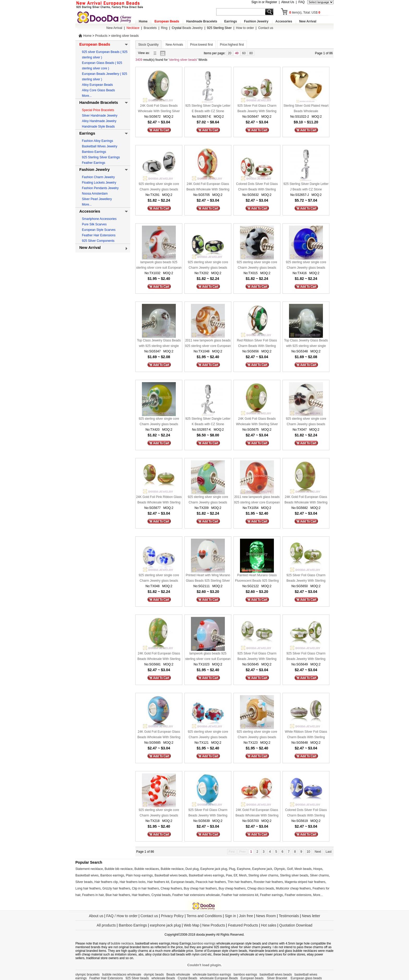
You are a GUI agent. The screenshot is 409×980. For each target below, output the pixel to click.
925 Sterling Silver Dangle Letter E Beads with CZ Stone (208, 108)
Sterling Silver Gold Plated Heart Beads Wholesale (306, 108)
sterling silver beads (125, 36)
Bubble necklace (172, 869)
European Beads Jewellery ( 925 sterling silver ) (104, 77)
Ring (164, 28)
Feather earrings (272, 895)
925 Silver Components (98, 241)
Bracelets (150, 28)
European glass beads (306, 978)
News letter (311, 916)
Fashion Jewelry (256, 21)
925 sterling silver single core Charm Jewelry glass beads (159, 187)
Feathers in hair (93, 895)
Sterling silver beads (294, 875)
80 (251, 53)
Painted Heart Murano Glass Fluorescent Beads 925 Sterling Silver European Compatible (257, 578)
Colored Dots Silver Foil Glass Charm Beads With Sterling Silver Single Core (257, 187)
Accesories (284, 21)
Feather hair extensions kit (240, 895)
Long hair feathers (88, 888)
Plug (232, 869)
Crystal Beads (187, 978)
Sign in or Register (264, 2)
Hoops (318, 869)
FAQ (302, 2)
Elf (235, 875)
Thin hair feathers (240, 882)
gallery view (164, 53)
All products (106, 925)
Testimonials (289, 916)
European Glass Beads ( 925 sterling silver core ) (102, 66)
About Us (288, 2)
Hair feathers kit (158, 882)
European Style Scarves (99, 230)
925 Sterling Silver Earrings (101, 157)
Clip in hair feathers (145, 888)
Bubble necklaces (147, 869)
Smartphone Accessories (99, 219)
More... (87, 96)
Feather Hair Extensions (99, 235)
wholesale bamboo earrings (212, 975)
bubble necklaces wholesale (122, 975)
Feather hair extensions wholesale (196, 895)
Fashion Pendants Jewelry (100, 188)
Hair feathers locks (132, 882)
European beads (182, 882)
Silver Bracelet (278, 978)
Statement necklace (89, 869)
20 (230, 53)
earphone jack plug (165, 925)
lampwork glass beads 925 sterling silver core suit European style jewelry (159, 265)
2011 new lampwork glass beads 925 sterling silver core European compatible (208, 344)
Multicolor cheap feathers (293, 888)
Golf (290, 869)
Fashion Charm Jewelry (98, 177)
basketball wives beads (276, 975)
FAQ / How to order (122, 916)
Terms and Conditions (204, 916)
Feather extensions (298, 895)
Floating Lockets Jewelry (99, 183)
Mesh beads (303, 869)
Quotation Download (296, 925)
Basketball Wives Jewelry (100, 146)
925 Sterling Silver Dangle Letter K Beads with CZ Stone (208, 421)
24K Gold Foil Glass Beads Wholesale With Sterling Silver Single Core (159, 109)
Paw (229, 875)
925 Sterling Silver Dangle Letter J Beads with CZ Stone (306, 187)
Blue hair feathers (118, 895)
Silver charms (319, 875)
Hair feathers (141, 895)
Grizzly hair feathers (116, 888)
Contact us (266, 28)
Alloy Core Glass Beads (98, 90)
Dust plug (192, 869)
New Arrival (308, 21)
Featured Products (243, 925)
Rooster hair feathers (268, 882)
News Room (266, 916)
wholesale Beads (163, 978)
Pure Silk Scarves (94, 224)
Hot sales (269, 925)
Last (329, 852)
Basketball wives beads (171, 875)
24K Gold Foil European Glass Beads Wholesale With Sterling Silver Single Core (208, 187)
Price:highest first (232, 45)
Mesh (243, 875)
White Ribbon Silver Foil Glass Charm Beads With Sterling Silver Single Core (306, 735)
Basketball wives (87, 875)
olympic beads (154, 975)
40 (237, 53)
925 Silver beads (137, 978)
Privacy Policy (172, 916)
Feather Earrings (94, 163)
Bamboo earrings (112, 875)
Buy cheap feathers (232, 888)
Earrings (231, 21)
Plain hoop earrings (139, 875)
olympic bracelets (88, 975)
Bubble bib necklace (119, 869)
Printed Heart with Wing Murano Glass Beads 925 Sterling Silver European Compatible (208, 578)
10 (308, 852)
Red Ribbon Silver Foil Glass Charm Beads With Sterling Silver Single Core (257, 344)
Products (101, 36)
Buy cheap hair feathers (200, 888)
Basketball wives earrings (206, 875)
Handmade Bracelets (202, 21)
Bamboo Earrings (94, 152)
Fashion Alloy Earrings (97, 141)
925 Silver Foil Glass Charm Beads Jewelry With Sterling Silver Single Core (257, 109)
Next (318, 852)
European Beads (167, 21)
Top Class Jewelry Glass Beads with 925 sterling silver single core (159, 344)
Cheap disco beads (261, 888)
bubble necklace (122, 943)
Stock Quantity (148, 45)
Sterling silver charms (263, 875)
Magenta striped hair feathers (305, 882)
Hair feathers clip (106, 882)
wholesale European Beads (219, 978)
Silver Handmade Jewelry (100, 116)
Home (143, 21)
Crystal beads (161, 895)
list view (156, 53)
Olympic (279, 869)
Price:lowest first (202, 45)
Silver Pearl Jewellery (97, 199)
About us (96, 916)
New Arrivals (174, 45)
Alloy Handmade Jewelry (99, 121)
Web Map (191, 925)
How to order (245, 28)
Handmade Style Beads (98, 127)
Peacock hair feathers (211, 882)
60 (244, 53)
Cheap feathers (171, 888)
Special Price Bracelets (98, 110)
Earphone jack (262, 869)
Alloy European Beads (97, 85)
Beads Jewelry (187, 28)
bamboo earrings (204, 943)
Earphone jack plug (214, 869)
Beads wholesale (178, 975)
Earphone (244, 869)
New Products (214, 925)
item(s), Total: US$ (305, 13)
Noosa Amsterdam (95, 194)
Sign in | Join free (239, 916)
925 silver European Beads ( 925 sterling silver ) (105, 55)
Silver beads (84, 882)
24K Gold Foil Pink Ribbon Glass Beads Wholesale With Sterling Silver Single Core (159, 500)
